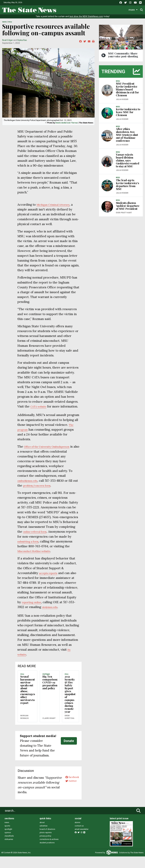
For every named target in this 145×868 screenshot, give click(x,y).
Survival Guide (99, 9)
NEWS (4, 24)
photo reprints (46, 844)
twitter (69, 789)
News (63, 9)
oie (56, 614)
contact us (79, 837)
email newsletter (82, 841)
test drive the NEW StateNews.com (86, 19)
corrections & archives (49, 851)
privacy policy (45, 848)
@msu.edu (66, 614)
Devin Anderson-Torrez (67, 125)
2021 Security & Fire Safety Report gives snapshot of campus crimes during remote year (70, 701)
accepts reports (50, 580)
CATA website (40, 408)
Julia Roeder (122, 101)
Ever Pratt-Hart (124, 215)
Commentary (119, 9)
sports (7, 837)
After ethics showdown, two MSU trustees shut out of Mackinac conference (127, 137)
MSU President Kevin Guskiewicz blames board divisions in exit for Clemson (127, 91)
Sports (83, 9)
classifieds (9, 848)
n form (58, 492)
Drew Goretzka (69, 724)
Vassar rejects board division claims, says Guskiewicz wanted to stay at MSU (128, 162)
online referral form (37, 538)
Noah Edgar (8, 42)
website (70, 558)
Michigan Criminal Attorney (56, 207)
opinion (8, 844)
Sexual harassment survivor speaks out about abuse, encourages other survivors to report (28, 697)
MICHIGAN (46, 681)
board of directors (47, 841)
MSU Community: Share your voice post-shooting (123, 57)
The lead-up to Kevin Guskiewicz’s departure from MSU (127, 186)
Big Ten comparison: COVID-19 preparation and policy (50, 689)
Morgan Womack (24, 724)
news (7, 834)
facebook (71, 784)
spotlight (8, 841)
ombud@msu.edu (30, 487)
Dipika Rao (22, 42)
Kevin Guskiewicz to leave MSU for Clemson (128, 114)
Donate (69, 748)
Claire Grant (49, 725)
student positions (47, 854)
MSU (10, 24)
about (42, 834)
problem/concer (41, 492)
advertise (43, 837)
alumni (77, 834)
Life (72, 9)
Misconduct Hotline (49, 558)
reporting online (44, 609)
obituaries (9, 851)
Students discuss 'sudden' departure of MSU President (128, 208)
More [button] (133, 9)
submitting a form (35, 548)
